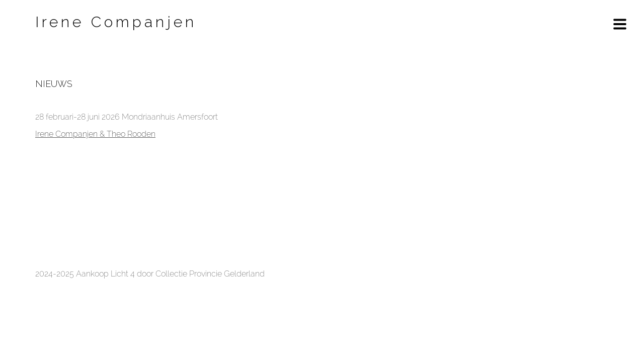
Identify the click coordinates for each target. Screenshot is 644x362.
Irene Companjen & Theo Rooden (95, 134)
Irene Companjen (116, 22)
